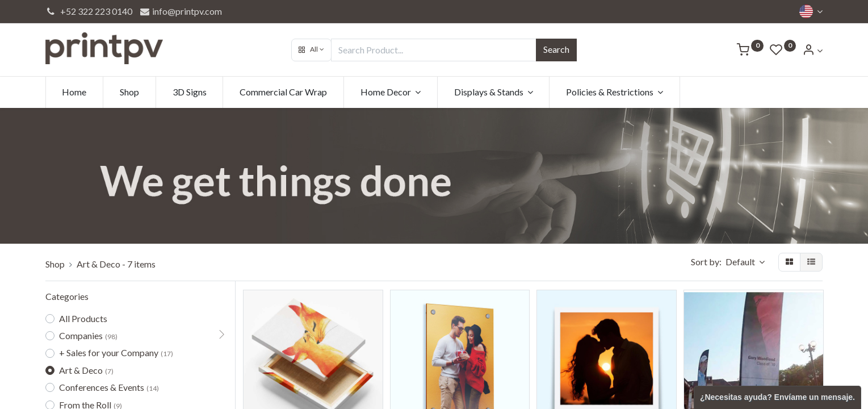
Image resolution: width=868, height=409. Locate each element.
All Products (83, 318)
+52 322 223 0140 (89, 11)
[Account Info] (812, 50)
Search (556, 49)
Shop (55, 264)
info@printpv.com (180, 11)
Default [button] (741, 262)
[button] (311, 50)
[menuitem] (75, 92)
